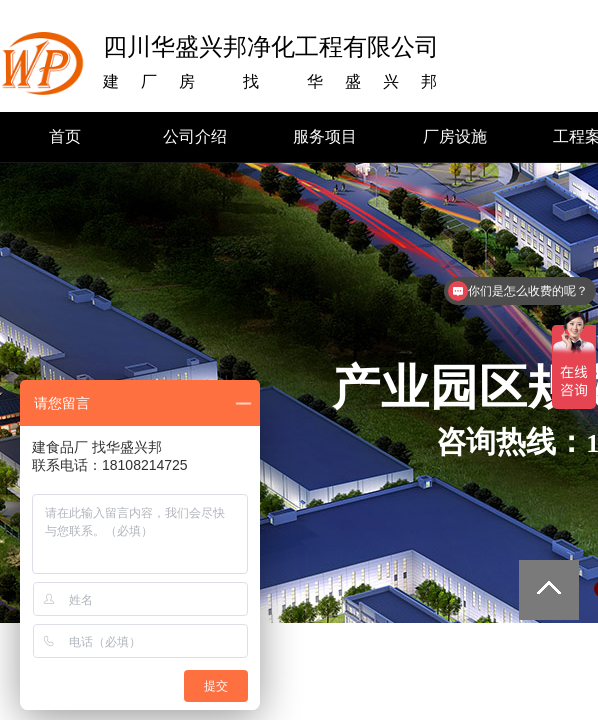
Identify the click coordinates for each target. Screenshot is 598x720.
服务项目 (325, 136)
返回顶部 (549, 590)
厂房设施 (455, 136)
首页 (65, 136)
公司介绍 (195, 136)
